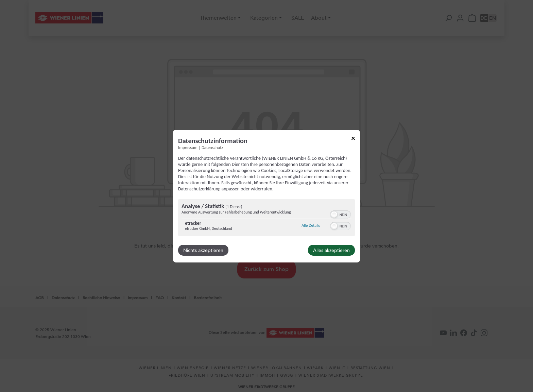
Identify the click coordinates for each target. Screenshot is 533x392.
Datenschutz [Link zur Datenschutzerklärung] (212, 147)
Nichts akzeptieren (203, 250)
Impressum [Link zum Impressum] (188, 147)
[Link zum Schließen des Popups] (353, 139)
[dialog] (266, 196)
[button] (334, 215)
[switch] (340, 214)
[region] (266, 218)
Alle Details (311, 225)
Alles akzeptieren (331, 250)
